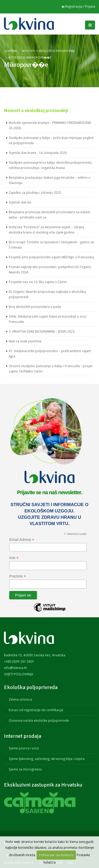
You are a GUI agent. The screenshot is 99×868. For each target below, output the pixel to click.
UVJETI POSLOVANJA (18, 674)
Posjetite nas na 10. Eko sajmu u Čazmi (38, 282)
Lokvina (11, 51)
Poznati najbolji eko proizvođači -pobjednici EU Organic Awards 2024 (50, 269)
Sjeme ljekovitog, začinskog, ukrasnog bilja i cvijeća (47, 759)
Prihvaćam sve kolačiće (56, 855)
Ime (14, 558)
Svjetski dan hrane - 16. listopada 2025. (38, 153)
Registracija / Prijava (78, 6)
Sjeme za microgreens (25, 769)
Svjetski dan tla (20, 202)
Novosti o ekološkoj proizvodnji (48, 51)
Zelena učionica (20, 699)
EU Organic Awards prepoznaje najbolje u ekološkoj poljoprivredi (47, 294)
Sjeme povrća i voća (24, 748)
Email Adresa (22, 540)
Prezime (18, 576)
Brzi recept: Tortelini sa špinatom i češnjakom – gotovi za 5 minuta (51, 245)
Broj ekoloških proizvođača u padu (35, 307)
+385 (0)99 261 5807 (19, 661)
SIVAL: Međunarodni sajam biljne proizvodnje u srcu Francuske (48, 319)
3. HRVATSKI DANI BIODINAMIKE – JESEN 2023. (42, 331)
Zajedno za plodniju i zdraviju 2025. (35, 192)
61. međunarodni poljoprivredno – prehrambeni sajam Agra (50, 353)
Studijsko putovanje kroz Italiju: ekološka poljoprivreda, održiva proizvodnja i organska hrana (50, 165)
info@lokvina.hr (16, 668)
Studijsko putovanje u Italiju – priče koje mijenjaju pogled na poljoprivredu (51, 140)
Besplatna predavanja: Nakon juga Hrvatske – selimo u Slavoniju (49, 180)
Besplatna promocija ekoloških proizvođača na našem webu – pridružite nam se (49, 215)
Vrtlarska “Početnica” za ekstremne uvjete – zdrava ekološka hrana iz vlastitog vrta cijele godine (46, 230)
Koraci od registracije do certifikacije (36, 710)
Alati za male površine (25, 341)
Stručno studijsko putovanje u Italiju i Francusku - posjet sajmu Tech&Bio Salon (51, 368)
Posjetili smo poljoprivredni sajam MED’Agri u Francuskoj (51, 257)
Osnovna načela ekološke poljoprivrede (39, 720)
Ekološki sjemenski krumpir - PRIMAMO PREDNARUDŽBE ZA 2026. (50, 125)
